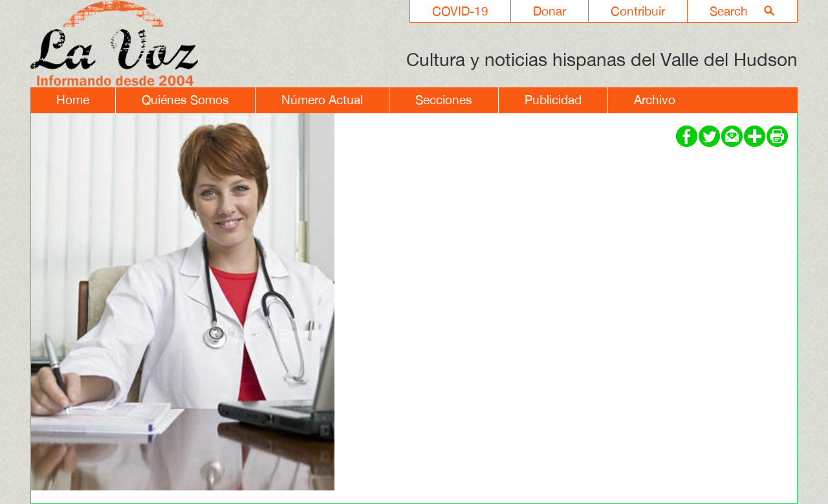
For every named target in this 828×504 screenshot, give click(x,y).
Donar (550, 11)
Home (73, 100)
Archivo (655, 100)
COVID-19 (460, 11)
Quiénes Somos (185, 100)
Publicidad (553, 100)
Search (729, 11)
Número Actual (322, 100)
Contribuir (638, 11)
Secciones (444, 100)
